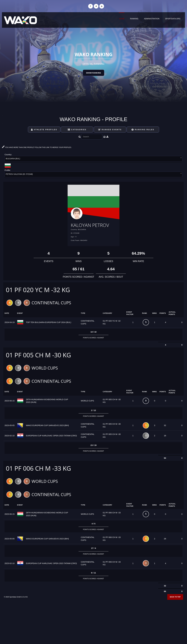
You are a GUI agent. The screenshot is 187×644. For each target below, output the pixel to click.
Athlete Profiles (44, 130)
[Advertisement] (94, 625)
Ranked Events (110, 130)
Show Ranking (93, 73)
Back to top (175, 605)
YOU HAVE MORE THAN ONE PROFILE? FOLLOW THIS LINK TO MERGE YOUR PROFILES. (37, 147)
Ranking (134, 19)
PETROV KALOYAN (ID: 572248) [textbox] (19, 174)
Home (122, 19)
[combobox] (94, 159)
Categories (77, 130)
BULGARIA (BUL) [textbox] (13, 159)
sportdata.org (173, 19)
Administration (152, 19)
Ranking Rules (143, 130)
